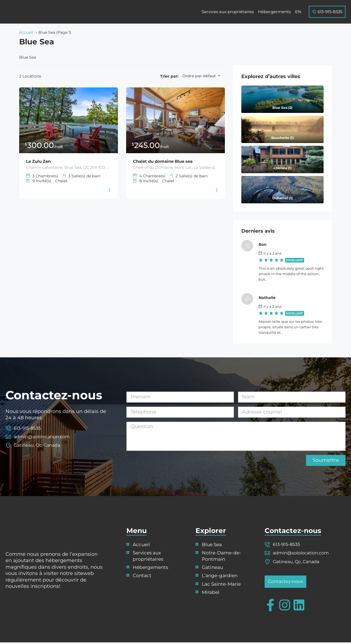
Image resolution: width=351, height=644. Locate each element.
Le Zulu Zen (40, 161)
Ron (267, 244)
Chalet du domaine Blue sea (166, 161)
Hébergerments (274, 12)
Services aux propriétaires (228, 12)
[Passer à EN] (298, 12)
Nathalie (272, 298)
